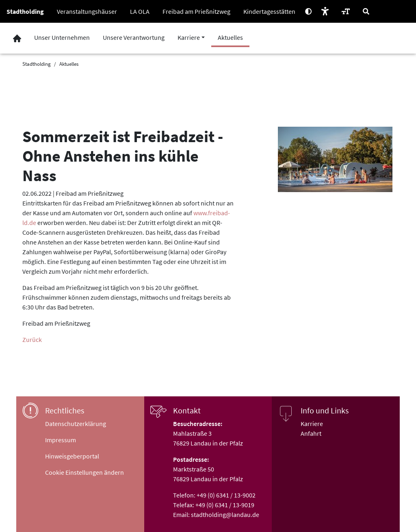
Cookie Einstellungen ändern (84, 472)
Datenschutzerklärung (76, 424)
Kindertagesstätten (269, 11)
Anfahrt (311, 433)
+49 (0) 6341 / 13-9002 (226, 495)
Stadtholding (25, 11)
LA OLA (140, 11)
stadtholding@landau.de (225, 515)
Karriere (312, 424)
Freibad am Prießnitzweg (196, 11)
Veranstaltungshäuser (87, 11)
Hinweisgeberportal (72, 456)
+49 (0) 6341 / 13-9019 (225, 505)
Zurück (32, 340)
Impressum (61, 440)
